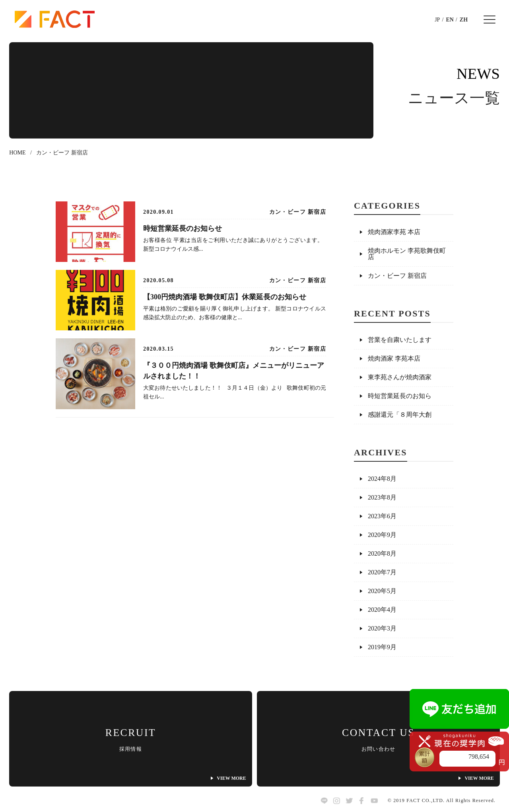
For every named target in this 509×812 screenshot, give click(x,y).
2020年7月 (382, 572)
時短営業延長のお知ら (400, 396)
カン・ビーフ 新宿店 (397, 276)
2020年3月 (382, 628)
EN (450, 20)
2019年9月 (382, 647)
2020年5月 (382, 591)
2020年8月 (382, 553)
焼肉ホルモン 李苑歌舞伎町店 (407, 254)
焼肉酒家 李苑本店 (394, 358)
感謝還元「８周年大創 (400, 415)
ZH (464, 20)
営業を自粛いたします (400, 340)
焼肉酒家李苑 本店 (394, 232)
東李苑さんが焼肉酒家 (400, 377)
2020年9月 (382, 535)
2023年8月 (382, 497)
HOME (17, 153)
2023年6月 (382, 516)
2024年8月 (382, 479)
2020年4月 (382, 610)
